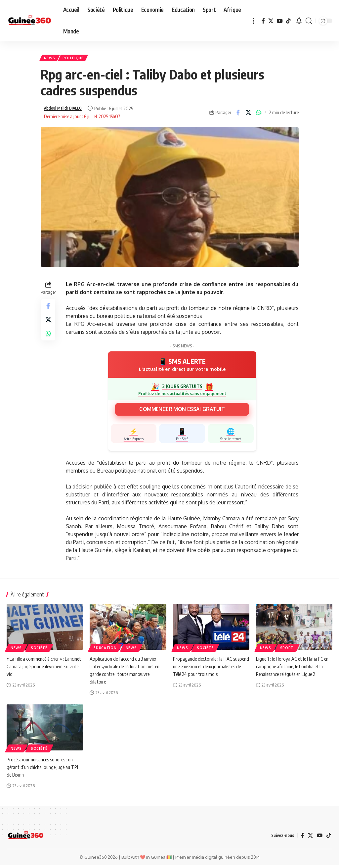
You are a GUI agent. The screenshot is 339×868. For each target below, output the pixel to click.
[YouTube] (280, 21)
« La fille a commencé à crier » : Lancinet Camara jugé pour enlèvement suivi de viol (37, 669)
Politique (78, 59)
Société (39, 650)
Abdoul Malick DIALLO (67, 111)
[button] (254, 21)
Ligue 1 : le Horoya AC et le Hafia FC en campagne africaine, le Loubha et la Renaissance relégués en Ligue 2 (293, 669)
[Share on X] (248, 115)
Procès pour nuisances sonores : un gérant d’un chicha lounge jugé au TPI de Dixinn (43, 769)
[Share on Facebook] (238, 115)
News (51, 59)
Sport (287, 650)
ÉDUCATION (105, 650)
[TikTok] (288, 21)
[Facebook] (263, 21)
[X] (271, 21)
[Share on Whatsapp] (259, 115)
